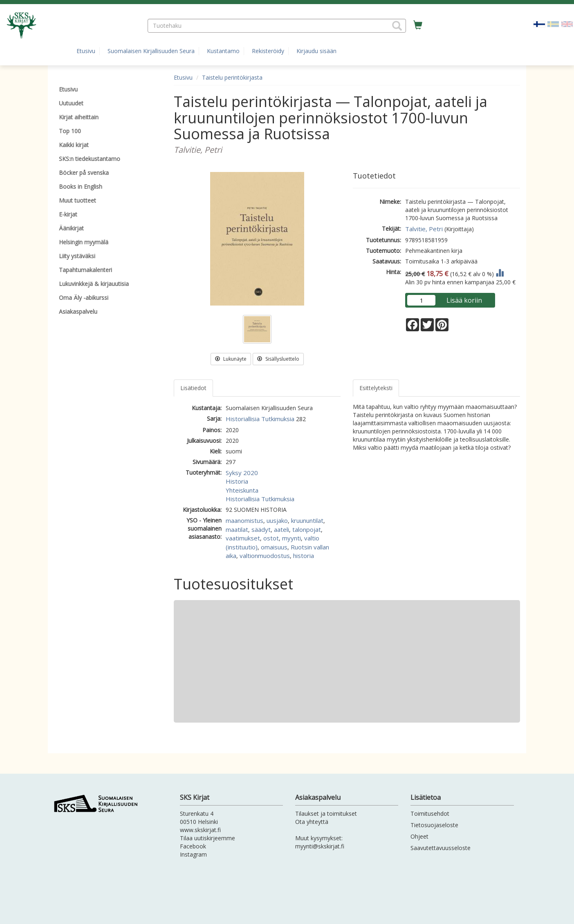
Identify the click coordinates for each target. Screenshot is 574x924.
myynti (291, 538)
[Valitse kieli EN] (567, 23)
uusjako (277, 520)
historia (304, 556)
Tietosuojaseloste (434, 825)
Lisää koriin (464, 300)
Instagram (193, 854)
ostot (271, 538)
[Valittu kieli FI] (539, 23)
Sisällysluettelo (278, 359)
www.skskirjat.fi (200, 830)
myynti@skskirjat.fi (320, 846)
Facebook (193, 846)
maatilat (237, 529)
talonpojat (307, 529)
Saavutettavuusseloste (441, 848)
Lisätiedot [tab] (193, 388)
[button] (397, 26)
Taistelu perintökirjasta (232, 77)
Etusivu (86, 51)
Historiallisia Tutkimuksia (260, 419)
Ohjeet (419, 836)
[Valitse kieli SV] (553, 23)
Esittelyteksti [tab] (376, 388)
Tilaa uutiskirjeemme (207, 838)
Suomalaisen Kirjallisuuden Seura (151, 51)
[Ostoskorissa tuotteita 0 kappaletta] (418, 25)
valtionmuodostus (265, 556)
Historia (237, 481)
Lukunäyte (231, 359)
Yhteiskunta (242, 490)
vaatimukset (243, 538)
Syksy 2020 (242, 473)
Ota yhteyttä (312, 822)
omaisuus (274, 547)
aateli (281, 529)
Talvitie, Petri (424, 229)
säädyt (261, 529)
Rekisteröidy (268, 51)
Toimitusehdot (430, 814)
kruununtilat (307, 520)
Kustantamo (223, 51)
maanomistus (244, 520)
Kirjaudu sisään (316, 51)
